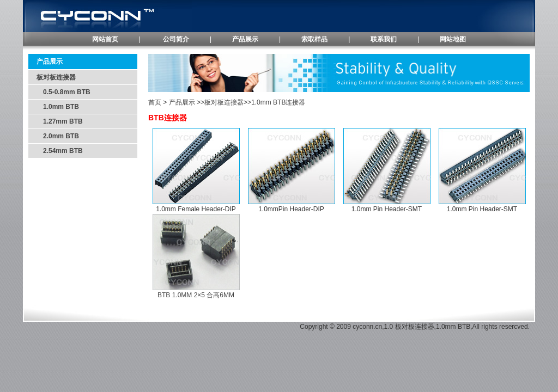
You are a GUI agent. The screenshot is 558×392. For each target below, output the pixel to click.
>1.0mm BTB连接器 (276, 102)
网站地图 (453, 39)
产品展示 (245, 39)
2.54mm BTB (60, 151)
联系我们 (384, 39)
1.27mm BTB (60, 121)
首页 (155, 102)
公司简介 (176, 39)
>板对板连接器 (222, 102)
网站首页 (105, 39)
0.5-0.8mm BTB (63, 92)
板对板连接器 (56, 77)
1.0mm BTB (58, 107)
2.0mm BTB (58, 136)
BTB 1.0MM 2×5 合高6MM (196, 295)
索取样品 (314, 39)
